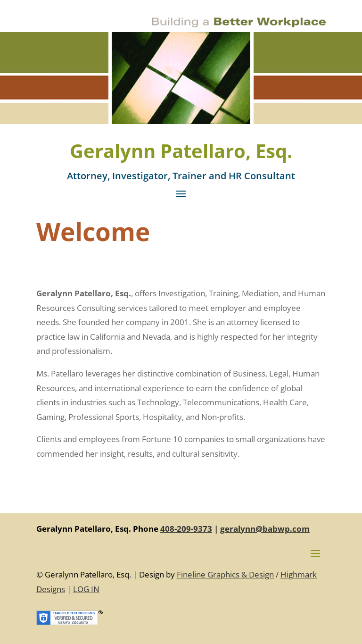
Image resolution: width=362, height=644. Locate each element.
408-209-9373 (186, 529)
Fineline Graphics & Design (225, 574)
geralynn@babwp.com (265, 529)
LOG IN (86, 589)
